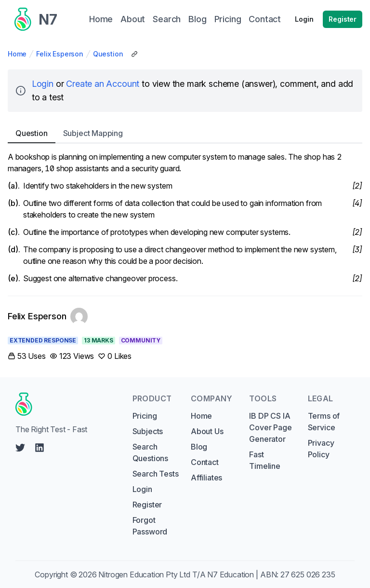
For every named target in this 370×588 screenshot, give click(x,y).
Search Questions (150, 452)
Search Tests (156, 474)
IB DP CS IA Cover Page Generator (270, 427)
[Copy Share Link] (134, 54)
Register (343, 19)
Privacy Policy (321, 449)
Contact (205, 462)
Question (108, 54)
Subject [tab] (93, 133)
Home (17, 54)
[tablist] (185, 133)
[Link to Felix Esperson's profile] (48, 316)
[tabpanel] (185, 218)
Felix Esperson (60, 54)
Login (304, 19)
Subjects (148, 431)
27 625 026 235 (308, 574)
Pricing (145, 416)
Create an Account (103, 84)
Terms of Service (324, 422)
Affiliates (206, 478)
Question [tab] (32, 133)
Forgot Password (150, 526)
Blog (199, 447)
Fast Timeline (265, 460)
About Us (207, 431)
